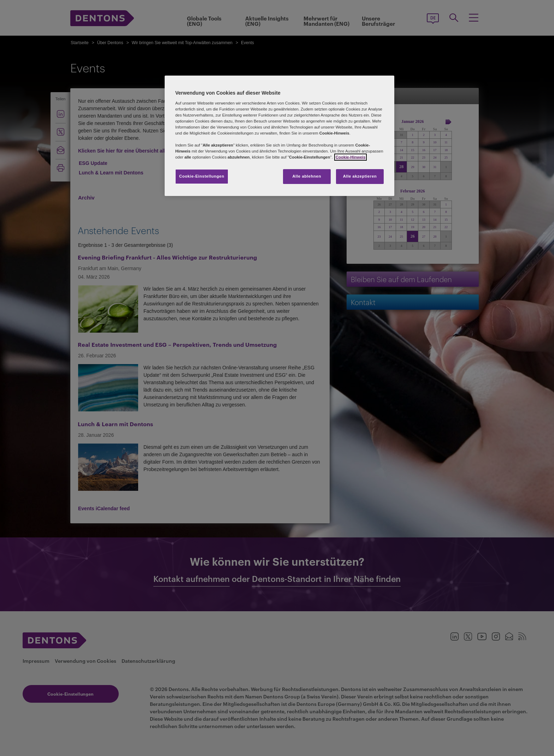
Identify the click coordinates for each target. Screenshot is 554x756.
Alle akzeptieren (360, 176)
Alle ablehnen (307, 176)
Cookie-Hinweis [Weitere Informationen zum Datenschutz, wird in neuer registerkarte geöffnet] (351, 157)
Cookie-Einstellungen (202, 176)
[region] (279, 136)
